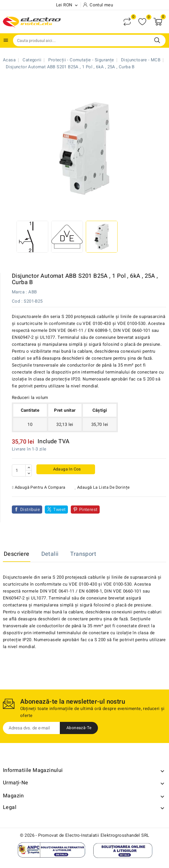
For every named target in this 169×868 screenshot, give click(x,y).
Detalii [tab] (50, 554)
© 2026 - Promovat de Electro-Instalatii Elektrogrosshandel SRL (85, 835)
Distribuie (30, 510)
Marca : (19, 292)
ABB (32, 292)
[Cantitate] (19, 470)
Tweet (59, 510)
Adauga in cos (66, 469)
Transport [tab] (83, 554)
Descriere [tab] (17, 554)
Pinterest (88, 510)
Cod (16, 301)
